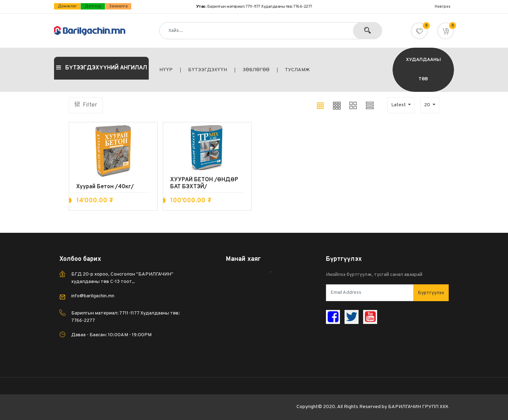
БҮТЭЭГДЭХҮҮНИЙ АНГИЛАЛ (102, 68)
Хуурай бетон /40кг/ (105, 187)
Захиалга (118, 6)
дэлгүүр (93, 6)
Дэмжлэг (67, 6)
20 (428, 105)
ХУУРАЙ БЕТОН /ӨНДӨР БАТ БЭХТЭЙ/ (204, 183)
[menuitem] (170, 70)
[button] (446, 31)
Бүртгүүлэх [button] (431, 293)
